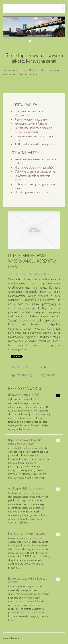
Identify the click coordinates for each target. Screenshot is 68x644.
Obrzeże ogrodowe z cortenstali (32, 192)
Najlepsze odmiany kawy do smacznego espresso (25, 442)
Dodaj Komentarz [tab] (21, 367)
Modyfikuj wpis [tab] (47, 375)
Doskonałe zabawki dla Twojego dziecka (28, 580)
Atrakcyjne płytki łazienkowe (26, 488)
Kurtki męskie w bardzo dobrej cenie (34, 144)
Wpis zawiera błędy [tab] (22, 375)
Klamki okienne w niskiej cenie (27, 533)
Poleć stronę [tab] (43, 367)
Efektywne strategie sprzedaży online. (35, 172)
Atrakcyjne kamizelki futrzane (31, 124)
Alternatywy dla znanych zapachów (34, 167)
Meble (32, 70)
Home (6, 70)
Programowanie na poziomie (31, 119)
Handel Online (19, 70)
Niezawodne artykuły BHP (24, 395)
